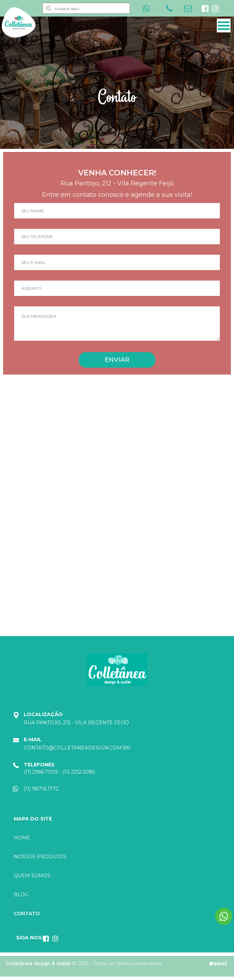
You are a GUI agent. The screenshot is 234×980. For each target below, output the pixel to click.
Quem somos (32, 876)
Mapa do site (33, 819)
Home (22, 838)
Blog (21, 895)
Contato (27, 913)
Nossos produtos (40, 857)
